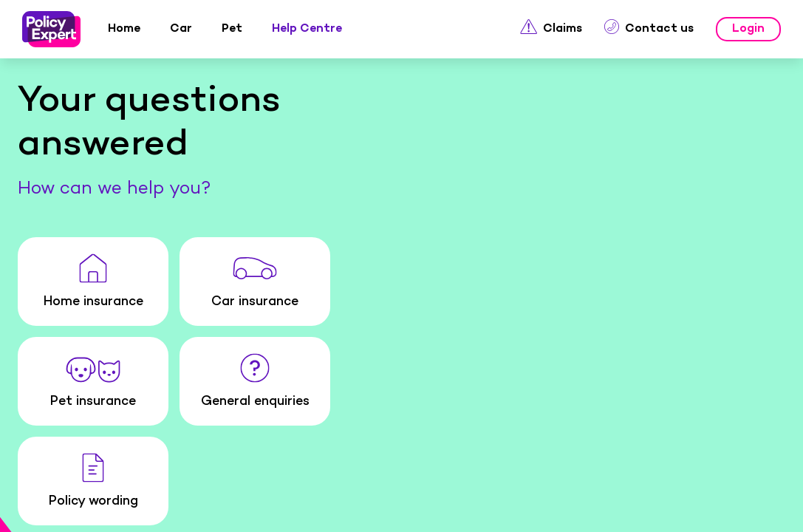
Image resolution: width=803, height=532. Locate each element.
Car (172, 508)
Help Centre (401, 508)
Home (57, 508)
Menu (746, 508)
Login (631, 508)
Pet (287, 508)
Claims (516, 508)
